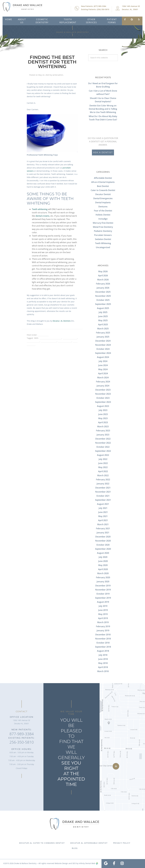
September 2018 (103, 647)
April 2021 (103, 520)
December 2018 (103, 635)
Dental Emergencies (103, 198)
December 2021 (103, 488)
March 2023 (103, 426)
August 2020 (103, 553)
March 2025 (103, 329)
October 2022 (103, 447)
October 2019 (103, 594)
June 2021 (103, 512)
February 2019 (103, 626)
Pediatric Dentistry (103, 231)
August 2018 (103, 651)
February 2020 (103, 577)
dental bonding (70, 338)
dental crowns (43, 216)
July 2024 (103, 361)
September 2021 (103, 500)
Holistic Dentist (103, 215)
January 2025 (103, 337)
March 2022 (103, 475)
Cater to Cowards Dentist (103, 190)
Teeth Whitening (103, 243)
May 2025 (103, 320)
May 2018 (103, 663)
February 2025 (103, 333)
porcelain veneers (49, 341)
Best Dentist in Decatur (51, 338)
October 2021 (103, 496)
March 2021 (103, 524)
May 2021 (103, 516)
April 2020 (103, 569)
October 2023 (103, 398)
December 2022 (103, 439)
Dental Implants (103, 202)
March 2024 (103, 378)
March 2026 (103, 280)
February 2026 (103, 284)
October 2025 (103, 300)
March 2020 (103, 573)
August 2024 (103, 357)
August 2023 (103, 406)
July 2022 (103, 459)
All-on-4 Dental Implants (103, 182)
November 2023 (103, 394)
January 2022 (103, 484)
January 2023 (103, 435)
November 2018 (103, 639)
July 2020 (103, 557)
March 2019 (103, 622)
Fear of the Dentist (103, 211)
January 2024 (103, 386)
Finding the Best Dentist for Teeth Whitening (52, 62)
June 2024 (103, 365)
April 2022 (103, 471)
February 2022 (103, 480)
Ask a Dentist (103, 152)
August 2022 (103, 455)
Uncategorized (103, 247)
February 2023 (103, 431)
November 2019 (103, 590)
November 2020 (103, 541)
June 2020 (103, 561)
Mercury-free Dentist (103, 223)
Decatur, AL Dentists (62, 321)
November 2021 (103, 492)
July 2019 (103, 606)
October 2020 (103, 545)
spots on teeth (65, 341)
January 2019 (103, 630)
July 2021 (103, 508)
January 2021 (103, 533)
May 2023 (103, 418)
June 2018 (103, 659)
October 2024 (103, 349)
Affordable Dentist (103, 178)
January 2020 (103, 582)
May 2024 (103, 369)
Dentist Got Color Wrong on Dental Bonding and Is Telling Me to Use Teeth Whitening (103, 109)
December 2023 (103, 390)
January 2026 (103, 288)
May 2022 (103, 467)
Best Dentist (43, 335)
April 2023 (103, 422)
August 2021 (103, 504)
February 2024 (103, 382)
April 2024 (103, 373)
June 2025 (103, 316)
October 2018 (103, 643)
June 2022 (103, 463)
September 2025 (103, 304)
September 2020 (103, 549)
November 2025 (103, 296)
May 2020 (103, 565)
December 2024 (103, 341)
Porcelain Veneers (103, 235)
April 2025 (103, 324)
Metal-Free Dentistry (103, 227)
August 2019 (103, 602)
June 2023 (103, 414)
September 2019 (103, 598)
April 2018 (103, 667)
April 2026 (103, 276)
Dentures (103, 207)
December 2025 (103, 292)
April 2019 (103, 618)
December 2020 (103, 537)
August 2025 (103, 308)
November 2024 (103, 345)
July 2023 (103, 410)
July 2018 (103, 655)
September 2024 (103, 353)
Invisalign (103, 219)
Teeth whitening (40, 209)
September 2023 (103, 402)
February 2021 (103, 528)
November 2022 (103, 443)
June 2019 (103, 610)
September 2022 (103, 451)
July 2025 (103, 312)
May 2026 (103, 271)
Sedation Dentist (103, 239)
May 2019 (103, 614)
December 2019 (103, 586)
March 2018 (103, 671)
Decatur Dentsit (103, 194)
